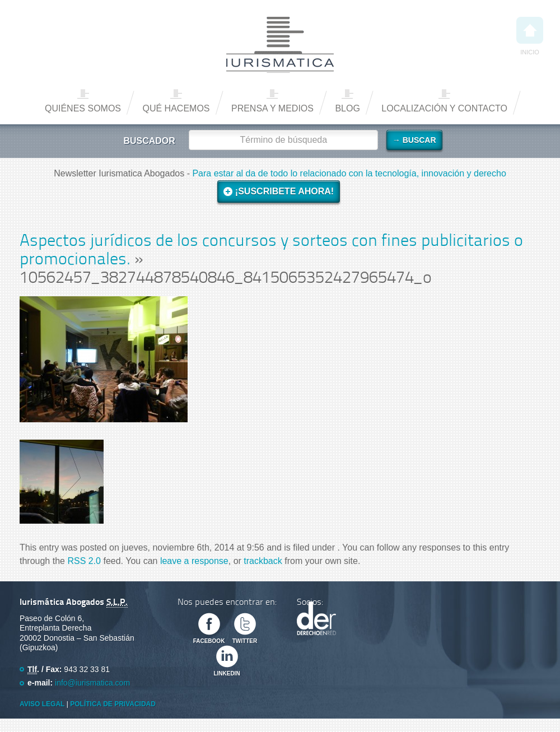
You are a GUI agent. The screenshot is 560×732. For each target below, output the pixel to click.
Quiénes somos (83, 108)
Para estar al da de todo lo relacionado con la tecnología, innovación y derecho (349, 173)
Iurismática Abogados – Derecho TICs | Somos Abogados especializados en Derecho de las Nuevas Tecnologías (280, 45)
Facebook (209, 641)
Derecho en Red (316, 618)
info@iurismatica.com (92, 683)
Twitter (245, 641)
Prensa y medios (272, 108)
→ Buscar (414, 140)
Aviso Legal (42, 704)
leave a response (194, 561)
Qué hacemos (176, 108)
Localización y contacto (444, 108)
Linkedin (227, 673)
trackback (263, 561)
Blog (347, 108)
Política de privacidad (113, 704)
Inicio (530, 36)
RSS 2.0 (84, 561)
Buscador (149, 141)
